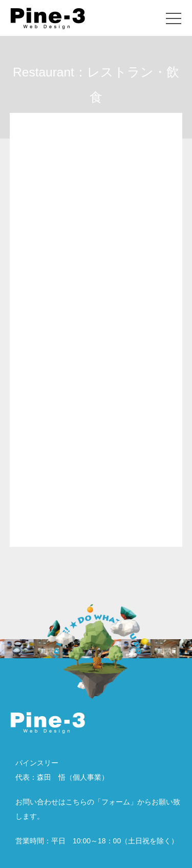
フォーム (116, 802)
